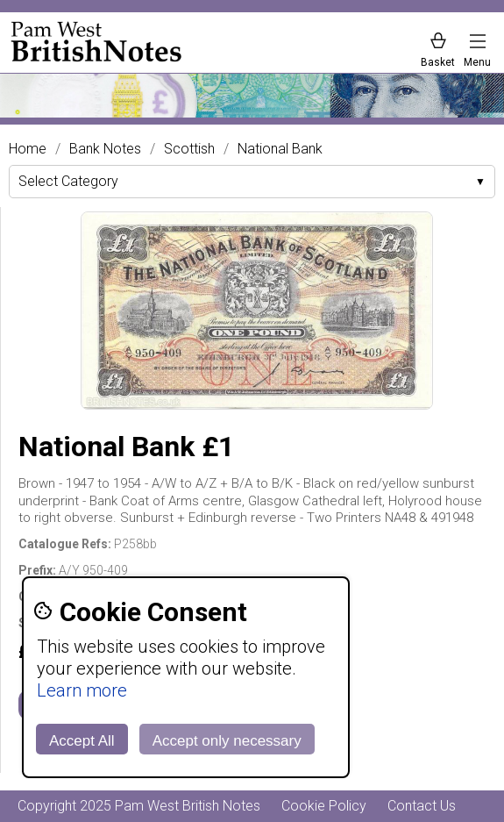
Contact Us (422, 806)
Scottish (189, 149)
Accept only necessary (227, 741)
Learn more (82, 690)
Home (28, 149)
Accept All (82, 741)
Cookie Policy (324, 806)
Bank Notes (105, 149)
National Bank (280, 149)
